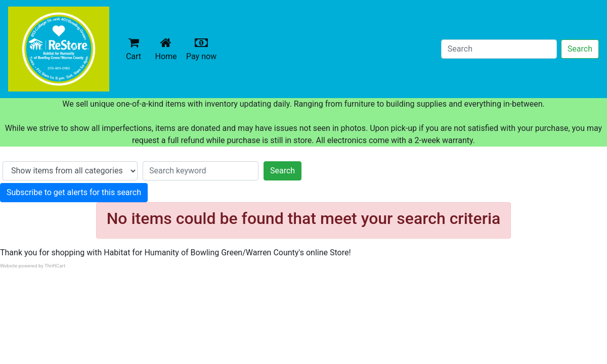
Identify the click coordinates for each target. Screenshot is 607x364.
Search (580, 49)
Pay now (203, 49)
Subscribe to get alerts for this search (74, 192)
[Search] (499, 49)
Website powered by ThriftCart (33, 266)
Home (168, 49)
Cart (134, 49)
